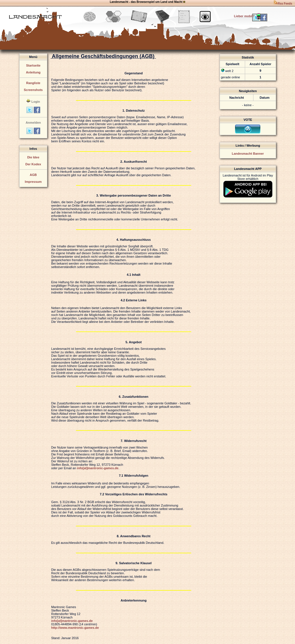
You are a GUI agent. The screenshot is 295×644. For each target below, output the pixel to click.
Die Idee (33, 157)
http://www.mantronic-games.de (75, 628)
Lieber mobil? (248, 16)
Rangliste (33, 83)
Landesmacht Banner (248, 154)
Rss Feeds (283, 4)
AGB (33, 175)
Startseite (33, 65)
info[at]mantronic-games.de (98, 468)
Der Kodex (33, 164)
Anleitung (33, 72)
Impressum (33, 182)
